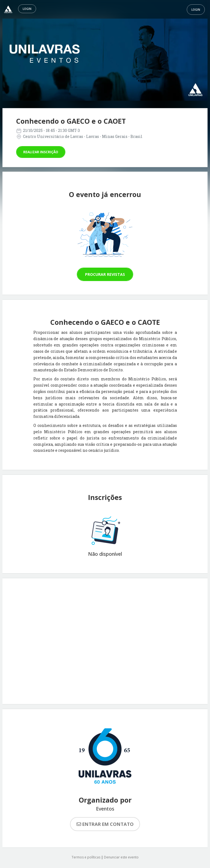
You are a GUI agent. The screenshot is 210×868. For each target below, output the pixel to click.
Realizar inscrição (41, 152)
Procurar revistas (105, 274)
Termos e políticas (86, 857)
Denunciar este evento (121, 857)
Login (27, 9)
